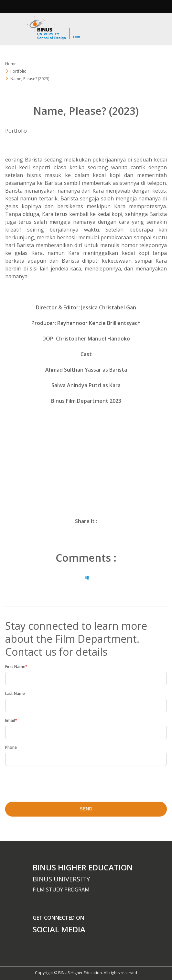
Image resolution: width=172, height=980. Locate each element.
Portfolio (18, 71)
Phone (11, 747)
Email (11, 720)
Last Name (15, 693)
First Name (16, 667)
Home (11, 64)
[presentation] (47, 782)
